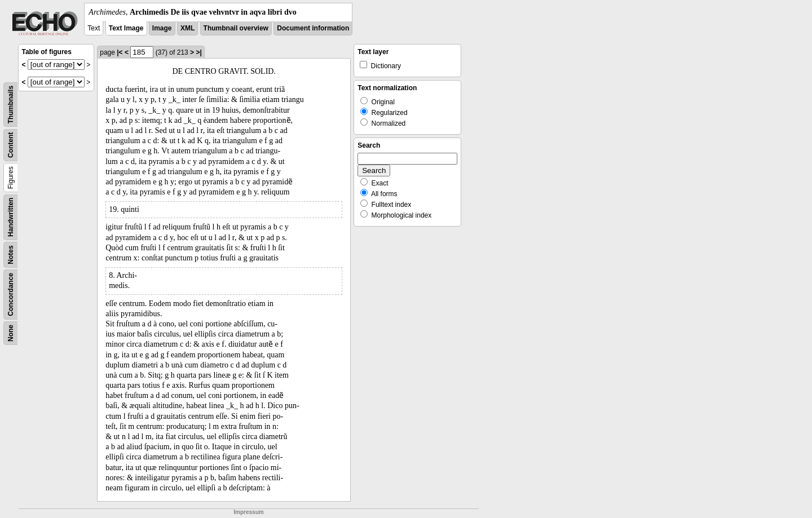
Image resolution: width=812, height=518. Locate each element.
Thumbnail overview (236, 28)
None (11, 333)
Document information (313, 28)
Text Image (126, 28)
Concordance (11, 295)
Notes (11, 254)
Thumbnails (11, 105)
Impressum (248, 512)
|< (120, 52)
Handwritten (11, 217)
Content (11, 145)
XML (187, 28)
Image (162, 28)
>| (198, 52)
